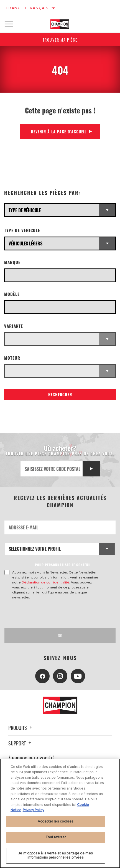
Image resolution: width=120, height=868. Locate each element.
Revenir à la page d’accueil (59, 132)
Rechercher (60, 394)
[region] (60, 813)
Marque (12, 262)
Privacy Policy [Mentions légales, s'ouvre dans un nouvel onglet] (33, 810)
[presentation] (51, 614)
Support (21, 743)
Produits (21, 728)
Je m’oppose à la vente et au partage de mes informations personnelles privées (56, 856)
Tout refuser (56, 837)
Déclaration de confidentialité (45, 582)
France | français (28, 8)
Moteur (12, 358)
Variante (14, 326)
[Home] (60, 24)
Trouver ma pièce (60, 40)
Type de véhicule (22, 230)
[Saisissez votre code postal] (52, 469)
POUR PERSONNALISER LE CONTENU (63, 565)
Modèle (12, 294)
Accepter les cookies (56, 821)
